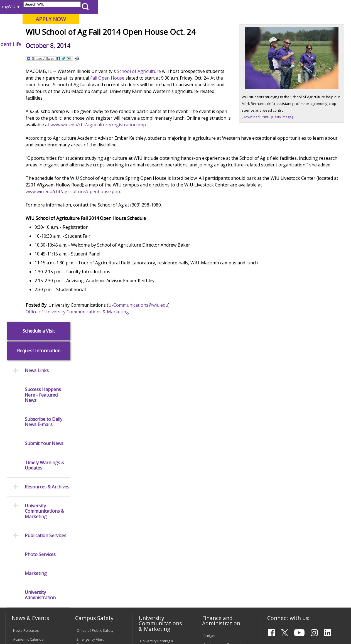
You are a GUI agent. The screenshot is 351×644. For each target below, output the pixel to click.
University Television (157, 440)
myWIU (262, 7)
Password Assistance (94, 534)
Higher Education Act (157, 463)
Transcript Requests (30, 508)
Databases (22, 461)
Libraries (164, 7)
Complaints (149, 571)
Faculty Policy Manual (157, 525)
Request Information (39, 94)
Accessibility (27, 604)
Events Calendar (27, 410)
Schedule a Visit (39, 74)
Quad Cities (134, 33)
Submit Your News (44, 187)
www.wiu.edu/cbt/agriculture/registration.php (237, 166)
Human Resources (219, 435)
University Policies (155, 502)
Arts (173, 44)
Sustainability (93, 604)
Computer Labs (89, 516)
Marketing (36, 317)
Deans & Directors (219, 505)
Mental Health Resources (88, 427)
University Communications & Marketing (44, 255)
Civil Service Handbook (159, 548)
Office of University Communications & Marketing (125, 359)
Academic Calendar (29, 401)
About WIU (44, 44)
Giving (228, 44)
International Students (84, 7)
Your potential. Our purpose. (62, 33)
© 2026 (20, 627)
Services (20, 470)
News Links (37, 114)
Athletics (199, 44)
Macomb (107, 33)
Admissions (116, 44)
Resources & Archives (47, 231)
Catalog (19, 452)
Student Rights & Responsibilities (154, 560)
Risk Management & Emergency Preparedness (93, 453)
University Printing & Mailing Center (157, 406)
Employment (59, 604)
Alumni (149, 44)
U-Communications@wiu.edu (186, 353)
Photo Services (40, 298)
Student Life (260, 44)
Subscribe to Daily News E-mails (44, 166)
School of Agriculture (187, 112)
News (108, 57)
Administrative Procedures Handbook (159, 536)
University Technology (95, 557)
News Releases (26, 392)
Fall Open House (201, 119)
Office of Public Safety (95, 392)
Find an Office (215, 496)
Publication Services (46, 279)
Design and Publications (150, 420)
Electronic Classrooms (95, 525)
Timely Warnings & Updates (45, 209)
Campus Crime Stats (93, 439)
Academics (79, 44)
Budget (209, 398)
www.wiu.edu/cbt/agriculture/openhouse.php (154, 239)
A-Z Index (242, 7)
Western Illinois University (87, 24)
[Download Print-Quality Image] (281, 149)
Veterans (124, 604)
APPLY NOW (304, 19)
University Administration (40, 339)
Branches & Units (27, 443)
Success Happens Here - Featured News (43, 139)
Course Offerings (192, 7)
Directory (220, 7)
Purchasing (213, 444)
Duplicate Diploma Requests (28, 519)
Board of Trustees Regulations (155, 513)
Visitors (52, 7)
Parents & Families (24, 7)
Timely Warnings (90, 415)
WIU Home (88, 57)
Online (158, 33)
